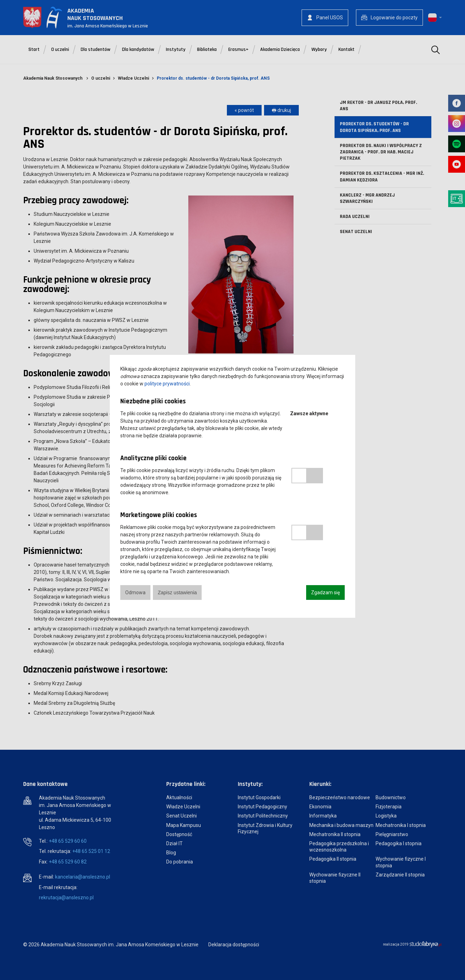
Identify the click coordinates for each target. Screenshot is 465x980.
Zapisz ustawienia (177, 592)
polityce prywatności (167, 384)
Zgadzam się (325, 592)
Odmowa (135, 592)
